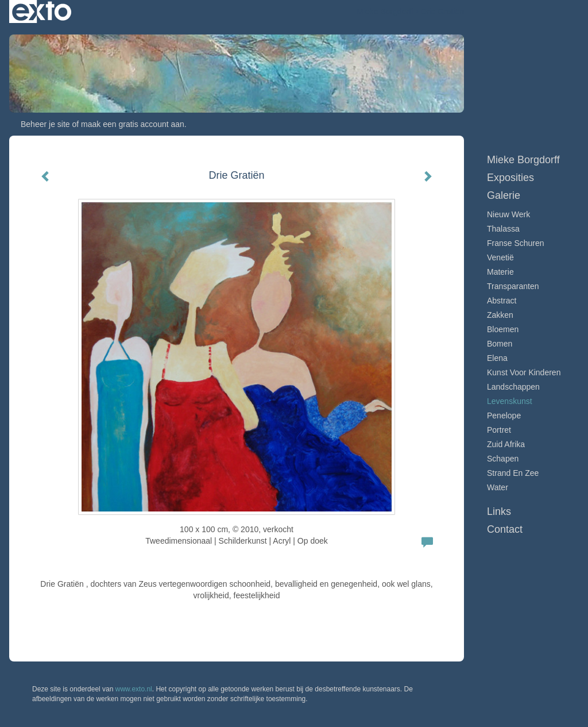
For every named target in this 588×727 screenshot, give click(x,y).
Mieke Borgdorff (385, 11)
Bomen (500, 344)
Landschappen (513, 387)
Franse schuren (516, 243)
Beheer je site (45, 124)
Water (498, 487)
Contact (505, 529)
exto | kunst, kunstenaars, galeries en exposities (42, 11)
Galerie (504, 195)
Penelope (504, 416)
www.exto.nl (134, 689)
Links (499, 511)
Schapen (503, 459)
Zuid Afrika (506, 444)
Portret (499, 430)
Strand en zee (513, 473)
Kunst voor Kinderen (524, 372)
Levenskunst (510, 401)
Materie (500, 272)
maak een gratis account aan (133, 124)
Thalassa (503, 229)
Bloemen (503, 329)
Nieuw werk (508, 214)
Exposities (510, 178)
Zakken (500, 315)
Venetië (500, 257)
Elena (497, 358)
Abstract (502, 301)
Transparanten (513, 286)
